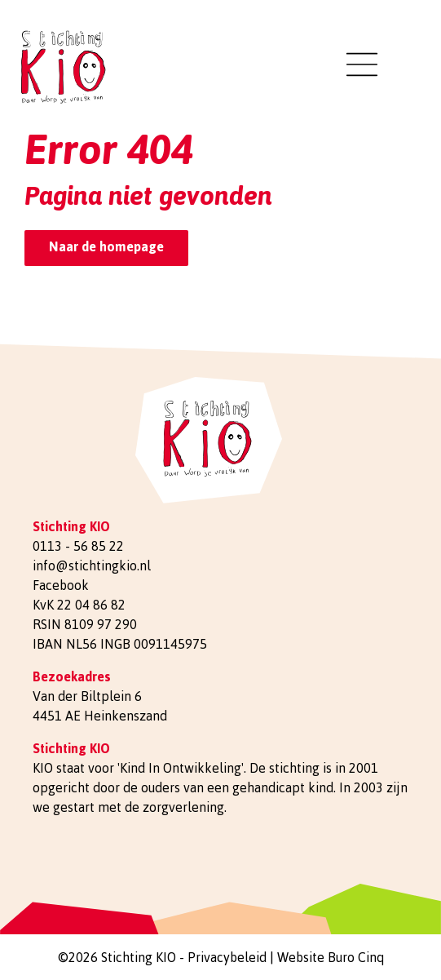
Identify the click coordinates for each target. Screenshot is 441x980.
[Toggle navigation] (362, 64)
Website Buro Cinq (331, 957)
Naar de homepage (106, 246)
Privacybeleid (227, 957)
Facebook (61, 585)
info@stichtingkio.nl (92, 565)
